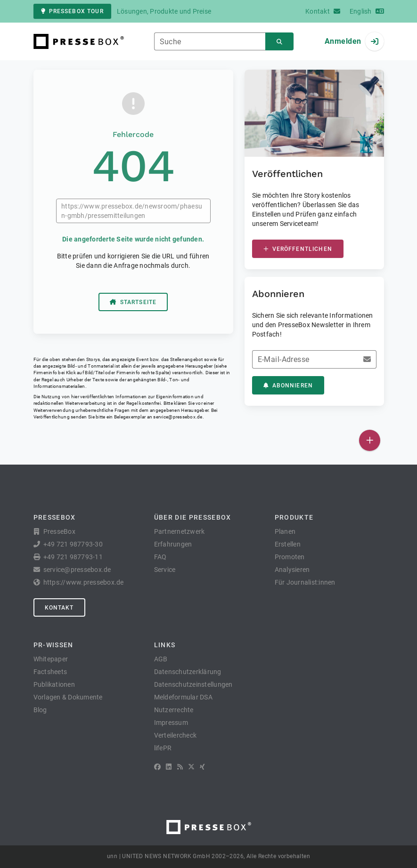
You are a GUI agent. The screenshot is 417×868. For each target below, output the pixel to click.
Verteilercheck (176, 735)
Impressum (171, 723)
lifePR (163, 748)
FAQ (160, 557)
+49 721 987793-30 (73, 544)
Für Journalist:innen (305, 582)
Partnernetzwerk (180, 531)
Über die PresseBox (193, 517)
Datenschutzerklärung (188, 672)
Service (165, 570)
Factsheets (50, 672)
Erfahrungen (173, 544)
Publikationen (54, 684)
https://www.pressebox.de (84, 582)
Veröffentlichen (298, 249)
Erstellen (288, 544)
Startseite (133, 302)
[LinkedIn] (169, 767)
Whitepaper (51, 659)
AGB (161, 659)
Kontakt (59, 608)
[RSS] (180, 767)
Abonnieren (288, 386)
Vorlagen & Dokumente (68, 697)
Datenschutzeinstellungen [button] (193, 684)
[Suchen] (279, 42)
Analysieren (292, 570)
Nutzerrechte (174, 710)
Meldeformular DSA (183, 697)
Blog (40, 710)
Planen (285, 531)
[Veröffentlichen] (370, 440)
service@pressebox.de (178, 417)
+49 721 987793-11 (73, 557)
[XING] (202, 767)
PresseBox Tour (72, 11)
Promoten (290, 557)
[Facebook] (157, 767)
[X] (191, 767)
